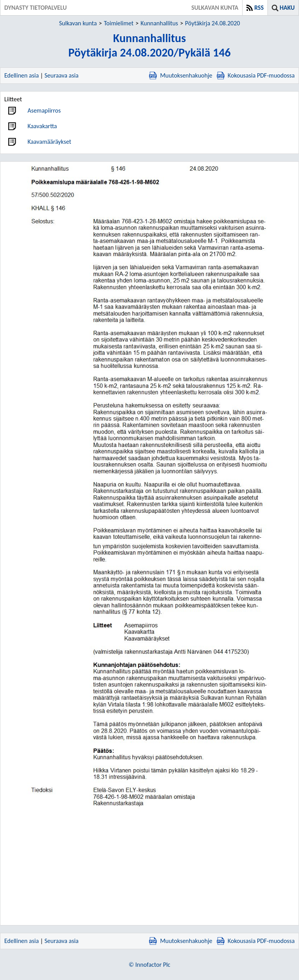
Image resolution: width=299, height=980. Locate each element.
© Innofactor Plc (150, 965)
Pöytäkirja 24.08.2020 (212, 23)
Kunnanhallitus (159, 23)
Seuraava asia (62, 75)
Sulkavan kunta (78, 23)
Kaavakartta (42, 126)
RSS (259, 8)
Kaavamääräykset (49, 142)
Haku (287, 8)
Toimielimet (119, 23)
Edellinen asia (22, 75)
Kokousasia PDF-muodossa (256, 75)
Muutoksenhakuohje (181, 75)
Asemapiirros (44, 110)
